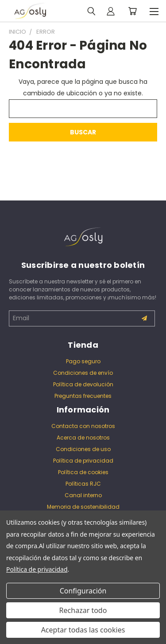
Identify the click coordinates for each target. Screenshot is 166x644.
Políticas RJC (83, 484)
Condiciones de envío (83, 373)
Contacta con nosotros (83, 426)
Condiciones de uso (83, 449)
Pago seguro (83, 361)
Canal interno (83, 495)
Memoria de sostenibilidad (83, 507)
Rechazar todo (83, 610)
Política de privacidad (83, 461)
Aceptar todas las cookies (83, 630)
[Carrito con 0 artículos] (132, 11)
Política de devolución (83, 384)
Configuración (83, 591)
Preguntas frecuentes (83, 396)
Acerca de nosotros (83, 438)
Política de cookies (83, 472)
